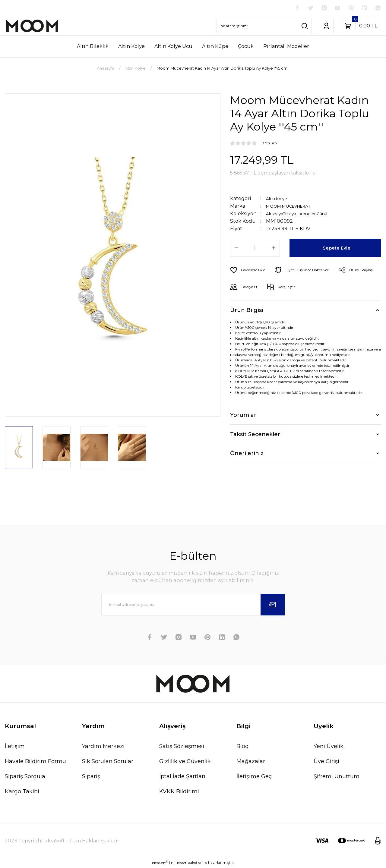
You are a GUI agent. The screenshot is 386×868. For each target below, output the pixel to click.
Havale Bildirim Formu (35, 762)
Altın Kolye (279, 200)
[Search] (264, 27)
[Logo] (32, 27)
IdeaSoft (160, 863)
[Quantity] (255, 249)
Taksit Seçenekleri (256, 435)
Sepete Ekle (338, 249)
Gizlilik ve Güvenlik (185, 762)
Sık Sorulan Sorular (108, 762)
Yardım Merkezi (103, 747)
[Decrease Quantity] (236, 249)
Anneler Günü (324, 215)
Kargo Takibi (22, 792)
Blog (243, 747)
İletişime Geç (254, 777)
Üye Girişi (326, 762)
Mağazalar (251, 762)
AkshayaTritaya (285, 215)
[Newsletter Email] (193, 605)
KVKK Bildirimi (179, 792)
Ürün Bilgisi (247, 311)
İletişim (15, 747)
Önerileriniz (247, 454)
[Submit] (273, 605)
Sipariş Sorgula (25, 777)
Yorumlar (243, 416)
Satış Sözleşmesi (182, 747)
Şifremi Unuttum (337, 777)
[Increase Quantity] (274, 249)
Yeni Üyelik (329, 747)
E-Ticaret (179, 864)
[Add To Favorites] (250, 271)
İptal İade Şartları (182, 777)
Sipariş (91, 777)
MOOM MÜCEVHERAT (293, 207)
